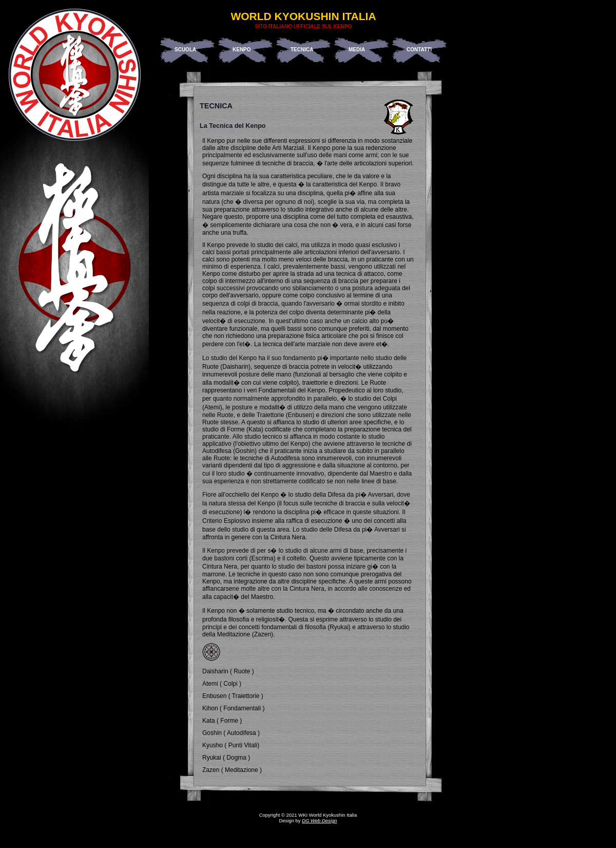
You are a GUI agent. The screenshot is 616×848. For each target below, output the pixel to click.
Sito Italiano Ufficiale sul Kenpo (303, 26)
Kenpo (242, 50)
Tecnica (302, 50)
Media (357, 50)
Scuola (185, 50)
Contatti (419, 50)
